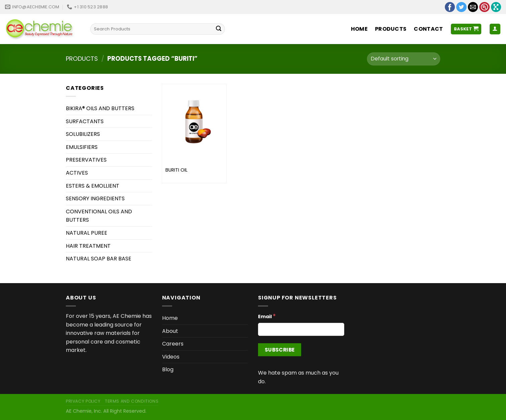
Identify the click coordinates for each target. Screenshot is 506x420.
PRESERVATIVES (86, 160)
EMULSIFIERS (82, 147)
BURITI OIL (176, 170)
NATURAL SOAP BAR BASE (99, 259)
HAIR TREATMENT (88, 246)
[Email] (301, 329)
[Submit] (219, 29)
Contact (428, 29)
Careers (173, 344)
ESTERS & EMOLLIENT (93, 186)
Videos (171, 357)
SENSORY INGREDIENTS (95, 198)
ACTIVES (77, 173)
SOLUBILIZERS (83, 134)
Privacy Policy (83, 401)
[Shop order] (404, 59)
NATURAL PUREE (87, 233)
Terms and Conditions (132, 401)
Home (359, 29)
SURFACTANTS (85, 121)
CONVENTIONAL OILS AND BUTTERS (99, 216)
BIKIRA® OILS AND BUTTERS (100, 108)
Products (391, 29)
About (170, 331)
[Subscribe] (280, 350)
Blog (168, 369)
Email (267, 316)
